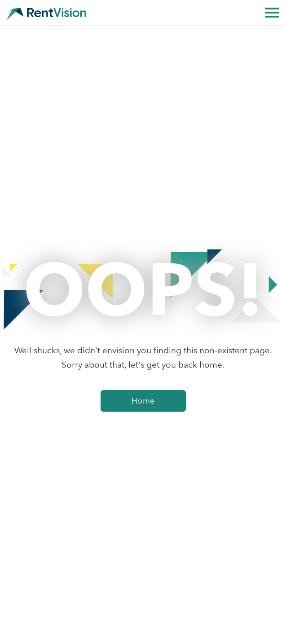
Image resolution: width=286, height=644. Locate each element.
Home (143, 401)
